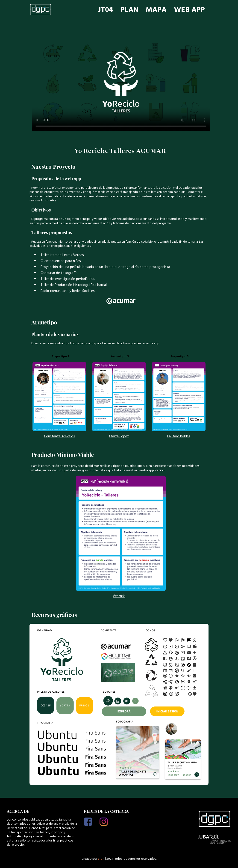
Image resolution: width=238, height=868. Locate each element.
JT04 (106, 10)
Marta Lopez (119, 436)
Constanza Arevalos (59, 436)
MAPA (156, 10)
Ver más (119, 596)
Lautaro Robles (179, 436)
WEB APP (189, 10)
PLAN (129, 10)
